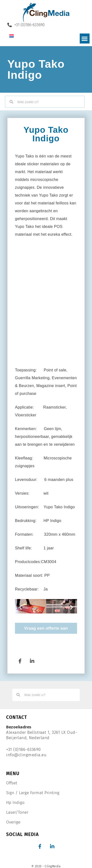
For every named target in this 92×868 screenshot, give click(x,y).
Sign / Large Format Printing (33, 793)
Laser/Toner (17, 812)
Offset (12, 783)
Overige (13, 822)
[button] (85, 39)
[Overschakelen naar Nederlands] (12, 36)
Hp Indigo (15, 803)
